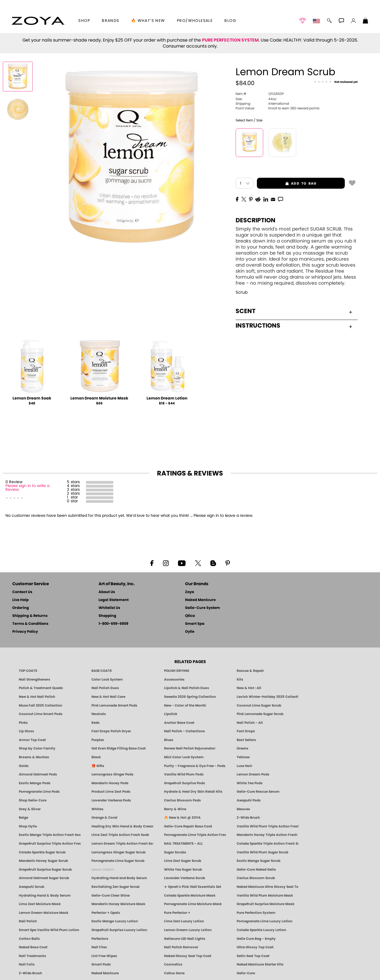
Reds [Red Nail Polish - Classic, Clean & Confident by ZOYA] (96, 723)
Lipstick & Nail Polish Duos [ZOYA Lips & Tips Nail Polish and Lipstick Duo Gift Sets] (187, 688)
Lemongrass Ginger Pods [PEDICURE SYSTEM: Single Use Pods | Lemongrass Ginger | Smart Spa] (112, 774)
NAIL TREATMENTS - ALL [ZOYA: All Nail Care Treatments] (183, 844)
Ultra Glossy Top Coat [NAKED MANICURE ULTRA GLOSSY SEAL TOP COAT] (255, 947)
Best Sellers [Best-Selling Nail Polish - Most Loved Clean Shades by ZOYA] (246, 740)
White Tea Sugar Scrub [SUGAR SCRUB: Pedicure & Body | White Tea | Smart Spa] (183, 870)
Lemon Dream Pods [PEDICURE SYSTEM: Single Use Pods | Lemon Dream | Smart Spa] (253, 774)
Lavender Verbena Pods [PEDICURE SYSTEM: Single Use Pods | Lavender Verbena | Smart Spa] (111, 800)
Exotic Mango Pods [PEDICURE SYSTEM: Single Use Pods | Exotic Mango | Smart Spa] (35, 783)
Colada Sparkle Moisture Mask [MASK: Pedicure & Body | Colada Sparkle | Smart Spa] (190, 896)
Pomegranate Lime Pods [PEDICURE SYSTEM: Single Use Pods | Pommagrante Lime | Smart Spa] (39, 792)
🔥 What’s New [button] (148, 21)
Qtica (190, 616)
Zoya (190, 592)
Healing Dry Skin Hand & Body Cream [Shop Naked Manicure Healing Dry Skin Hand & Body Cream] (122, 826)
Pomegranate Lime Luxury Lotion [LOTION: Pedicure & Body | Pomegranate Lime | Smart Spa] (265, 921)
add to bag (287, 183)
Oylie (190, 632)
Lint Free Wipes (104, 956)
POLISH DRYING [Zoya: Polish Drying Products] (177, 671)
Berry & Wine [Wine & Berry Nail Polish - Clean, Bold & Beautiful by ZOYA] (175, 809)
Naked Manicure (200, 600)
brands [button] (110, 21)
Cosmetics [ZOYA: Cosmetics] (173, 964)
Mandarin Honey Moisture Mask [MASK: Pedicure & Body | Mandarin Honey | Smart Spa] (118, 904)
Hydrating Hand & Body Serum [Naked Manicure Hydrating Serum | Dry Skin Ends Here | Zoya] (45, 896)
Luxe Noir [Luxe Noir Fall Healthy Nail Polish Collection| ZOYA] (244, 766)
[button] (38, 21)
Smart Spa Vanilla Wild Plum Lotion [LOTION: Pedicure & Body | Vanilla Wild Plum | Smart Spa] (49, 930)
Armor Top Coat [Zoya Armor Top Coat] (32, 740)
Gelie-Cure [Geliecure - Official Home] (246, 973)
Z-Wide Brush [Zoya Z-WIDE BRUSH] (30, 973)
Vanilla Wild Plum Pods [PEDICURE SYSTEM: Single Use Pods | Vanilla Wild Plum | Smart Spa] (184, 774)
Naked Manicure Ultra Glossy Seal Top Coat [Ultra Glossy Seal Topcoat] (268, 887)
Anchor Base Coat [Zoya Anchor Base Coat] (179, 723)
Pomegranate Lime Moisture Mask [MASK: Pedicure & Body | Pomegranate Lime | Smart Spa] (193, 904)
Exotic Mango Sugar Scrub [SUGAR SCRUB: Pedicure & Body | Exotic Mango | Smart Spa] (259, 861)
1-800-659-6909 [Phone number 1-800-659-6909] (113, 624)
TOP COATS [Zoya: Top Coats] (28, 671)
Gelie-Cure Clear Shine (111, 896)
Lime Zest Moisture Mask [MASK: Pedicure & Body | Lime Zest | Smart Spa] (40, 904)
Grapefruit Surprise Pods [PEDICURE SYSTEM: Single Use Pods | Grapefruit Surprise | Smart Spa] (185, 783)
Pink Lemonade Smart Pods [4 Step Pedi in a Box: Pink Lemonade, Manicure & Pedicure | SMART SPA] (114, 705)
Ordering (21, 608)
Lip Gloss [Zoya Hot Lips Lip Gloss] (26, 731)
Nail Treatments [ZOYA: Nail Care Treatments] (32, 956)
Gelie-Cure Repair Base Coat (188, 826)
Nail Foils (27, 964)
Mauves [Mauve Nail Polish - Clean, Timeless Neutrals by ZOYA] (243, 809)
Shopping (107, 616)
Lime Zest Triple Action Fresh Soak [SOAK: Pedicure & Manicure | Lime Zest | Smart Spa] (120, 835)
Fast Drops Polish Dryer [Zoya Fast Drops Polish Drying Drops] (111, 731)
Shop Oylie (28, 826)
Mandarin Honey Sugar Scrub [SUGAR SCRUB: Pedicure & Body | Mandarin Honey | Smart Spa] (43, 861)
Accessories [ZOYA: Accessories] (174, 679)
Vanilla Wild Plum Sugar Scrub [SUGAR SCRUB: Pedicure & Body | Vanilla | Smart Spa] (262, 852)
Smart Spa (195, 624)
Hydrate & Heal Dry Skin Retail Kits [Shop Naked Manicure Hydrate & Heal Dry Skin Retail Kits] (193, 792)
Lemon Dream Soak (32, 398)
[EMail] (273, 199)
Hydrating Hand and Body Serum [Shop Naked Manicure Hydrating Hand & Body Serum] (119, 878)
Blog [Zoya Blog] (230, 21)
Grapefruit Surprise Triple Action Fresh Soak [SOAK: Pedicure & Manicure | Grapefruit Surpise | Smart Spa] (50, 844)
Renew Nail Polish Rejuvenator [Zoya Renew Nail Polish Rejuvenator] (190, 748)
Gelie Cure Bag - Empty (256, 939)
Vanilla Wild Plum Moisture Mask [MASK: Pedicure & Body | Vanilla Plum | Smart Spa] (265, 896)
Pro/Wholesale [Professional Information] (195, 21)
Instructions (294, 326)
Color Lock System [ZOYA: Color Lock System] (107, 679)
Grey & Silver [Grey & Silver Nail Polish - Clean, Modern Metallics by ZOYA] (30, 809)
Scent (294, 311)
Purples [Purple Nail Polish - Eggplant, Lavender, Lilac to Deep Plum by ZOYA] (98, 740)
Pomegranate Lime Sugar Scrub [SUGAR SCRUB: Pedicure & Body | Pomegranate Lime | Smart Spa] (118, 861)
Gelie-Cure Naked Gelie (256, 870)
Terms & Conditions (30, 624)
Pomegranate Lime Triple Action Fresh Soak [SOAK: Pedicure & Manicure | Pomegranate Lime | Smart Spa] (195, 835)
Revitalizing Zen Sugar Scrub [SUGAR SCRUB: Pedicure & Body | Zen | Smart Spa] (115, 887)
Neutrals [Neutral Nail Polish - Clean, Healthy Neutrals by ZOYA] (99, 714)
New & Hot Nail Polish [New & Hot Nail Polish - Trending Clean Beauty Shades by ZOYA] (37, 697)
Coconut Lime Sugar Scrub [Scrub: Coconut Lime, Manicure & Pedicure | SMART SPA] (259, 705)
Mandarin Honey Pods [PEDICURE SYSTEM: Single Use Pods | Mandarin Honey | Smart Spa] (110, 783)
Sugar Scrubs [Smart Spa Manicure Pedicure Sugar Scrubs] (175, 852)
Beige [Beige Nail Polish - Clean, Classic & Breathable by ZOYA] (23, 818)
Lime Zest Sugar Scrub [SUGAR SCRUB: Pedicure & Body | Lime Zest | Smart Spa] (183, 861)
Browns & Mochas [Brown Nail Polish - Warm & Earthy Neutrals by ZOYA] (34, 757)
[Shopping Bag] (366, 21)
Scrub (242, 292)
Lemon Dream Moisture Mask (99, 398)
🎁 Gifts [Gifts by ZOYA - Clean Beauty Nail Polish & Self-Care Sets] (98, 766)
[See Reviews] (336, 82)
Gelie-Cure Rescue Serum (258, 792)
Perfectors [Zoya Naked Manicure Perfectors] (100, 939)
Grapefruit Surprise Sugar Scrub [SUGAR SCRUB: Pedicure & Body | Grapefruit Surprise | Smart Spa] (45, 870)
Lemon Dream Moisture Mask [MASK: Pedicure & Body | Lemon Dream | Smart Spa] (44, 913)
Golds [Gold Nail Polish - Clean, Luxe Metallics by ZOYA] (24, 766)
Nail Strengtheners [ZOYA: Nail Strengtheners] (35, 679)
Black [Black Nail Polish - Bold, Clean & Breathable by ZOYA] (96, 757)
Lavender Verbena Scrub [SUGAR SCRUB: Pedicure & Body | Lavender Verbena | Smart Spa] (185, 878)
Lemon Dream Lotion (167, 398)
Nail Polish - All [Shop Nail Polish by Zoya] (250, 723)
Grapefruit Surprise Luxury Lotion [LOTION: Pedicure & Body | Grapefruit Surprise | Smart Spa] (119, 930)
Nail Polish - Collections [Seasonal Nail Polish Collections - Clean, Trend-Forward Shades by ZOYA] (185, 731)
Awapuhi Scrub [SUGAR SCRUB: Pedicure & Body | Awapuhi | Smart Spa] (32, 887)
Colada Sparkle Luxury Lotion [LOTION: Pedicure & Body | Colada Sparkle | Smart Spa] (261, 930)
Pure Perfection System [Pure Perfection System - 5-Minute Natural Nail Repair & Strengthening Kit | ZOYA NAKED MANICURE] (256, 913)
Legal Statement (114, 600)
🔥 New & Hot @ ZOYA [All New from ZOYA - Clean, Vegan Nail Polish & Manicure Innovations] (182, 818)
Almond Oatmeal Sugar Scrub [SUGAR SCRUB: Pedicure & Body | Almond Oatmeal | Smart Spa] (44, 878)
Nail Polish (28, 921)
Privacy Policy (25, 632)
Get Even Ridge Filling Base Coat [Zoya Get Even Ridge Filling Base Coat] (119, 748)
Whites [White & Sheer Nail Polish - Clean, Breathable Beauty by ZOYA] (97, 809)
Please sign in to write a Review (27, 488)
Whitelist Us (109, 608)
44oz (256, 99)
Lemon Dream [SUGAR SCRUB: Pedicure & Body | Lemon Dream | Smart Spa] (103, 870)
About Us (107, 592)
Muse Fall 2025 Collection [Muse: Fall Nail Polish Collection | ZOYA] (41, 705)
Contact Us (22, 592)
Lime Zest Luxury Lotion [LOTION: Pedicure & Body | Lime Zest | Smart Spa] (184, 921)
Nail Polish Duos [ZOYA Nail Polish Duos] (105, 688)
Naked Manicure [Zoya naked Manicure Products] (105, 973)
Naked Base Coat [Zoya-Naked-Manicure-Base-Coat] (33, 947)
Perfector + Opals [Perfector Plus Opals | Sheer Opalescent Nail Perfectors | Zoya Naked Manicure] (106, 913)
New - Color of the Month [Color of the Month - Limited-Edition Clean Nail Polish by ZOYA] (185, 705)
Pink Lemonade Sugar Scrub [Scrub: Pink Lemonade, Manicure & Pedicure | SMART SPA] (260, 714)
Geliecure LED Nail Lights (185, 939)
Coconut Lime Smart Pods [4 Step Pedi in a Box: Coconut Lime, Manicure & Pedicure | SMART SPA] (41, 714)
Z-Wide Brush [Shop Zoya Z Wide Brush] (248, 818)
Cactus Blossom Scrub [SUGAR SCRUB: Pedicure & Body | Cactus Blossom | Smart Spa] (256, 878)
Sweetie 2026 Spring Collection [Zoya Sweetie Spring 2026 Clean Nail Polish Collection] (190, 697)
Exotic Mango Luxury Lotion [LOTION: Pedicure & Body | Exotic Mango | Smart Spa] (115, 921)
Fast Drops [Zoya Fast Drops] (246, 731)
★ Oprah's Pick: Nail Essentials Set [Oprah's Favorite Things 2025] (193, 887)
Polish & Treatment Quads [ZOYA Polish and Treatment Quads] (41, 688)
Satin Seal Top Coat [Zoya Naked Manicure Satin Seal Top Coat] (253, 956)
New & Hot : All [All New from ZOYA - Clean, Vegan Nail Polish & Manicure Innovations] (249, 688)
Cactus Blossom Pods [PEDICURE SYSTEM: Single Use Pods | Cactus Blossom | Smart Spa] (182, 800)
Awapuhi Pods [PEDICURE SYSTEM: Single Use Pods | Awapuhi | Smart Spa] (249, 800)
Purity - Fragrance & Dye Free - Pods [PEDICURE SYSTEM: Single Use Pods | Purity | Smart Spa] (195, 766)
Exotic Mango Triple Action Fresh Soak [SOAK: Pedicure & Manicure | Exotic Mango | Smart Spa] (50, 835)
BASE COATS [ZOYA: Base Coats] (102, 671)
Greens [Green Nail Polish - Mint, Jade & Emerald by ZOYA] (243, 748)
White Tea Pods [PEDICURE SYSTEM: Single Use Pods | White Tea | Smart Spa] (250, 783)
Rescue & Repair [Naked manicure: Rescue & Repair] (250, 671)
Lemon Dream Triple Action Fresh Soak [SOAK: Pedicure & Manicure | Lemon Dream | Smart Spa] (122, 844)
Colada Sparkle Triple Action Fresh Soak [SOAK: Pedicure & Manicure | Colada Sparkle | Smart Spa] (268, 844)
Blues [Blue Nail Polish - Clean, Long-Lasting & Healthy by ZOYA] (169, 740)
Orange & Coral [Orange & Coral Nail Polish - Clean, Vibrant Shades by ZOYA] (104, 818)
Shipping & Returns (30, 616)
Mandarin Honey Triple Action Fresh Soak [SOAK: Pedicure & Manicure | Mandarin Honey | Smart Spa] (268, 835)
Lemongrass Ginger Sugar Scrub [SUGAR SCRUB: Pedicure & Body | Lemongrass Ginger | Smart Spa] (118, 852)
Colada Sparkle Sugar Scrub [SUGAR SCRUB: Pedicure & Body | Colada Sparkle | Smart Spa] (42, 852)
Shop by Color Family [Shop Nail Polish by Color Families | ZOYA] (37, 748)
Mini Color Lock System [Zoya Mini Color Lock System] (184, 757)
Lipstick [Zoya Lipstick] (171, 714)
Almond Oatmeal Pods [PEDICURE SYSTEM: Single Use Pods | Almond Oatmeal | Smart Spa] (38, 774)
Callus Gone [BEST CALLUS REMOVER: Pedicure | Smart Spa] (174, 973)
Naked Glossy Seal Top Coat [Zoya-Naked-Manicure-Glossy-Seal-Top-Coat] (188, 956)
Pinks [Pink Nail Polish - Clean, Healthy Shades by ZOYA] (23, 723)
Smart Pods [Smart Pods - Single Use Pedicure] (101, 964)
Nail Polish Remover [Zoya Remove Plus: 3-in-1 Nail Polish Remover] (181, 947)
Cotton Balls (29, 939)
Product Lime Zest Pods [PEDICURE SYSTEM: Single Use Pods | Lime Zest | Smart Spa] (111, 792)
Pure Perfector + (177, 913)
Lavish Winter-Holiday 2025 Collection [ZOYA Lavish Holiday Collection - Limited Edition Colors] (268, 697)
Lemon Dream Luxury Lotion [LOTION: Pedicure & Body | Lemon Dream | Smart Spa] (188, 930)
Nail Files (99, 947)
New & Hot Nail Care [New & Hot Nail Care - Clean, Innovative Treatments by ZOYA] (108, 697)
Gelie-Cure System (203, 608)
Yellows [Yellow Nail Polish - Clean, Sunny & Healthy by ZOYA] (243, 757)
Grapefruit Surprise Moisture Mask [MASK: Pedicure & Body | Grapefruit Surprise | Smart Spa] (265, 904)
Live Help (20, 600)
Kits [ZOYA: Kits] (240, 679)
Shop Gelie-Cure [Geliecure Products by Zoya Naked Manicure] (33, 800)
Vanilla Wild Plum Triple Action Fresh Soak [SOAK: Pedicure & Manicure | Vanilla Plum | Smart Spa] (268, 826)
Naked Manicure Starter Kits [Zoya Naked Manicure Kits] (260, 964)
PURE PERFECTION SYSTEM (230, 40)
